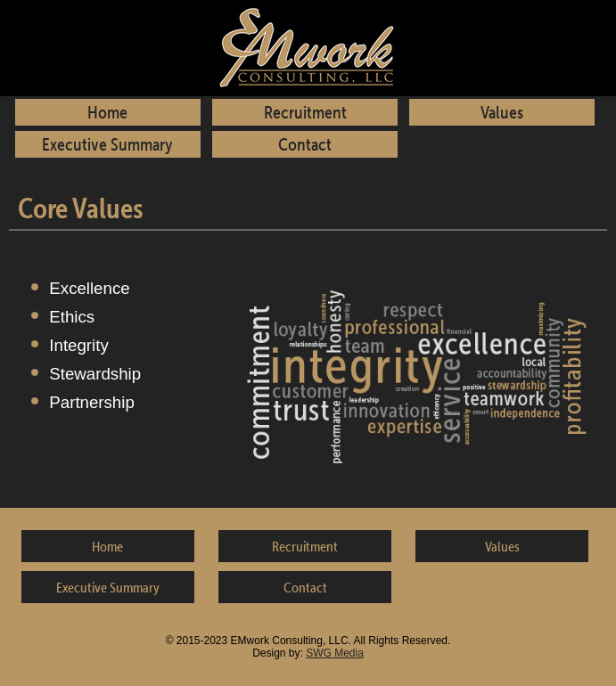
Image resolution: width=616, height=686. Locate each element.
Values (502, 112)
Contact (305, 144)
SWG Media (335, 653)
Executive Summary (107, 144)
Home (107, 112)
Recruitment (305, 112)
